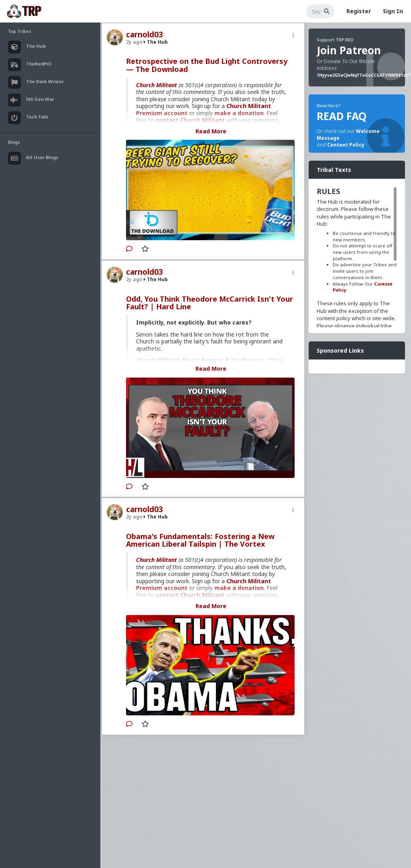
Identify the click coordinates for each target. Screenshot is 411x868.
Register (359, 11)
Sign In (393, 11)
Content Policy (346, 145)
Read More (211, 131)
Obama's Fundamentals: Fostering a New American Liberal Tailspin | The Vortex (200, 540)
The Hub (156, 42)
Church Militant (157, 85)
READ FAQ (342, 116)
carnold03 (144, 35)
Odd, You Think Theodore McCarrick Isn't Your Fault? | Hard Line (210, 303)
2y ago (134, 42)
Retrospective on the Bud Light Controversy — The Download (207, 65)
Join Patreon (349, 50)
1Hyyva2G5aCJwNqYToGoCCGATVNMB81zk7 (364, 75)
